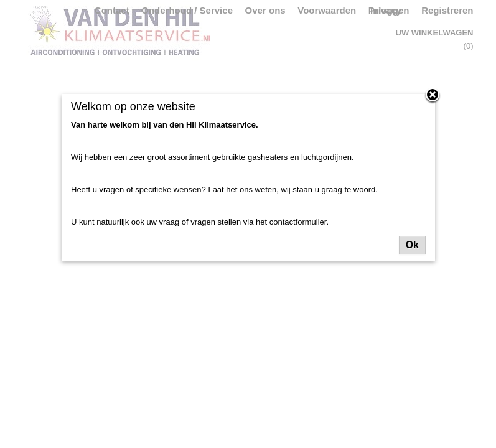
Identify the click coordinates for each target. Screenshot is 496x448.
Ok (412, 245)
